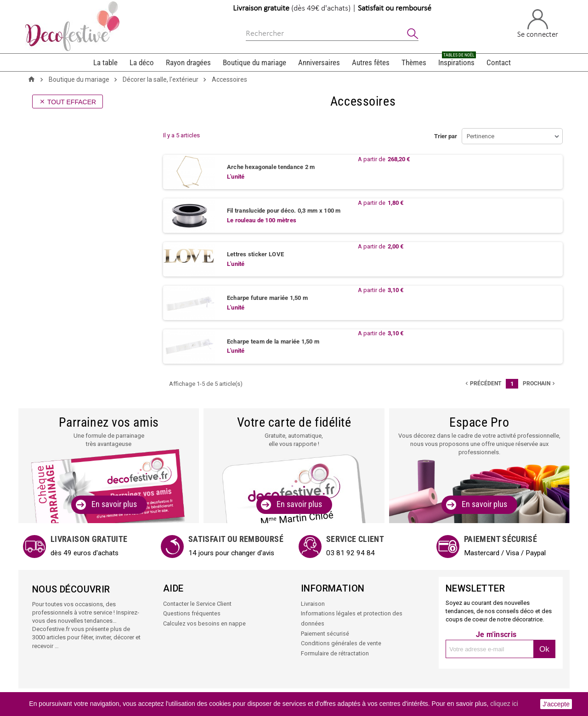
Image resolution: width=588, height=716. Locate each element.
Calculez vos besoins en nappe (204, 623)
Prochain (540, 383)
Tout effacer (68, 102)
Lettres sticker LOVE (255, 255)
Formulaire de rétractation (335, 652)
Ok (544, 649)
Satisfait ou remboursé (395, 8)
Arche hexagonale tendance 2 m (271, 167)
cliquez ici (504, 704)
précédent (482, 383)
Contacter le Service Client (197, 604)
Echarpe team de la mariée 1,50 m (273, 341)
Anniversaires (319, 62)
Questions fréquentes (192, 613)
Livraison (313, 604)
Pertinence (481, 136)
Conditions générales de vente (341, 642)
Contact (499, 62)
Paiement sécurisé (325, 633)
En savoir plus (114, 505)
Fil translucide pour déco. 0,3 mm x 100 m (284, 211)
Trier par (446, 136)
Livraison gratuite (261, 8)
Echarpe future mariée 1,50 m (267, 298)
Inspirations (457, 60)
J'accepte (556, 704)
